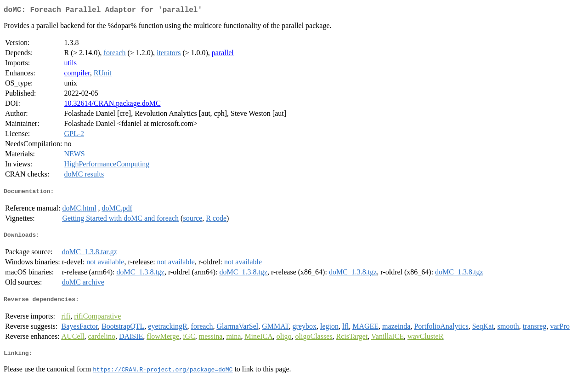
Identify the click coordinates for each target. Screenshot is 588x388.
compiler (77, 75)
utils (70, 65)
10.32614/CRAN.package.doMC (112, 105)
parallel (223, 54)
